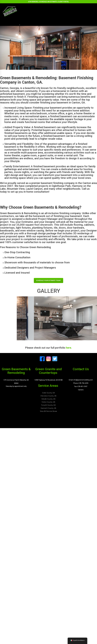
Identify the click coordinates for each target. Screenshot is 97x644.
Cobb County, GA (48, 393)
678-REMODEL (33, 2)
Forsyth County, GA (48, 405)
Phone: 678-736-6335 (81, 383)
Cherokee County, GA (48, 396)
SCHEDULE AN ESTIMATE (48, 2)
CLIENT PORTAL (63, 2)
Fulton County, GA (49, 402)
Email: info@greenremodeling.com (81, 380)
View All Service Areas (48, 411)
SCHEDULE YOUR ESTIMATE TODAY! (48, 280)
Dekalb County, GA (49, 399)
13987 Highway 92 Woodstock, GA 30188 (48, 380)
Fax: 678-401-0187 (81, 386)
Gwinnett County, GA (48, 408)
